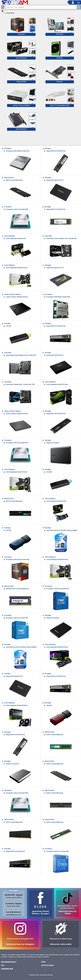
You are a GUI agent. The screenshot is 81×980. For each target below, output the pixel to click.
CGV (3, 965)
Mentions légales (48, 965)
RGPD (43, 962)
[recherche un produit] (39, 7)
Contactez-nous (7, 969)
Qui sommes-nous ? (9, 962)
